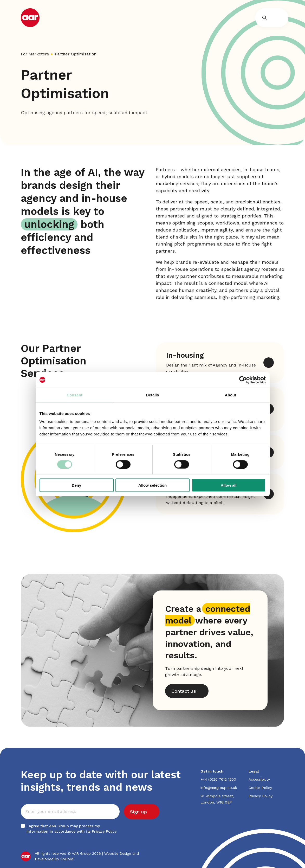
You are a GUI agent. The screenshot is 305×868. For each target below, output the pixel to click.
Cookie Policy (260, 788)
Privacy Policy (104, 831)
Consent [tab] (74, 395)
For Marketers (35, 54)
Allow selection (152, 485)
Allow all (229, 485)
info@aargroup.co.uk (219, 788)
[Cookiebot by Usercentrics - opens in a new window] (243, 380)
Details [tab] (153, 395)
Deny (77, 485)
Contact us (184, 691)
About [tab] (231, 395)
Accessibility (259, 779)
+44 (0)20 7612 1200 (218, 779)
